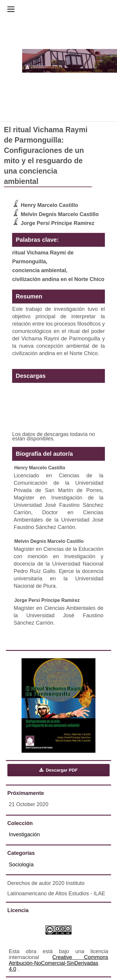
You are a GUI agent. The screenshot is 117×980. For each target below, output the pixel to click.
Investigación (24, 834)
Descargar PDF (61, 770)
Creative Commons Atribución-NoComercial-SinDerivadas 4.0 (58, 963)
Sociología (21, 865)
